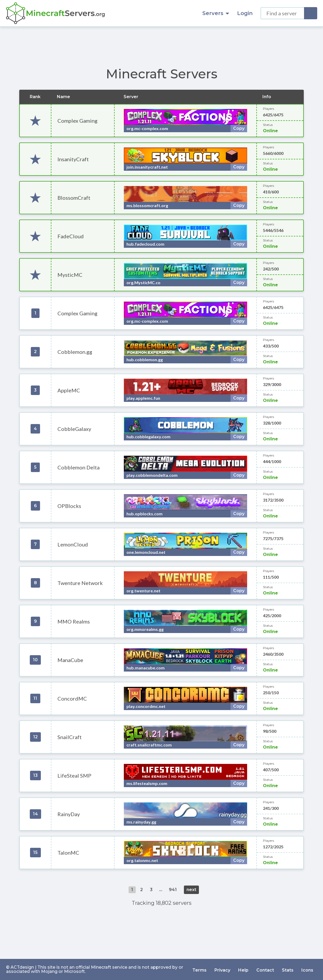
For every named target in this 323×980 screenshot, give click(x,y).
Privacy (222, 969)
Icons (307, 969)
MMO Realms (74, 621)
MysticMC (70, 275)
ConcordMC (72, 698)
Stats (288, 969)
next (191, 890)
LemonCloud (73, 544)
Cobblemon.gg (75, 352)
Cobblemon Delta (79, 467)
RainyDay (69, 814)
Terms (199, 969)
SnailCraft (70, 737)
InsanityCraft (73, 159)
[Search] (311, 13)
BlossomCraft (74, 198)
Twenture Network (80, 583)
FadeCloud (71, 236)
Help (243, 969)
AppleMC (69, 390)
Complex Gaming (77, 121)
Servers (216, 13)
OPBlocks (69, 506)
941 (173, 890)
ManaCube (70, 660)
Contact (265, 969)
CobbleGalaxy (74, 429)
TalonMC (68, 853)
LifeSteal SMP (74, 776)
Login (245, 13)
